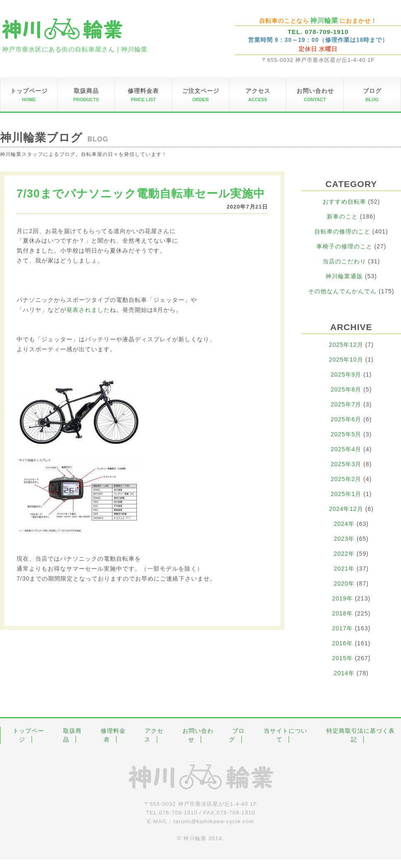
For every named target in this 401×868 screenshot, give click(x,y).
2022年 (344, 554)
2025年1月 (346, 494)
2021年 (344, 569)
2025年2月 (346, 479)
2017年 (343, 628)
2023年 (344, 539)
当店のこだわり (344, 261)
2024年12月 (346, 509)
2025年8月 (346, 389)
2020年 (344, 584)
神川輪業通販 (344, 276)
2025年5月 (346, 434)
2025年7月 (346, 404)
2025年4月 (346, 449)
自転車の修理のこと (342, 231)
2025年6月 (346, 419)
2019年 (343, 598)
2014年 (344, 673)
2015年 (343, 658)
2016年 (343, 643)
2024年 (344, 524)
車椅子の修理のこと (344, 246)
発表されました (88, 310)
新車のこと (342, 216)
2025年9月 (346, 374)
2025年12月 (346, 345)
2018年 (343, 613)
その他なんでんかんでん (342, 291)
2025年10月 (346, 360)
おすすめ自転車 (344, 202)
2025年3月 (346, 464)
